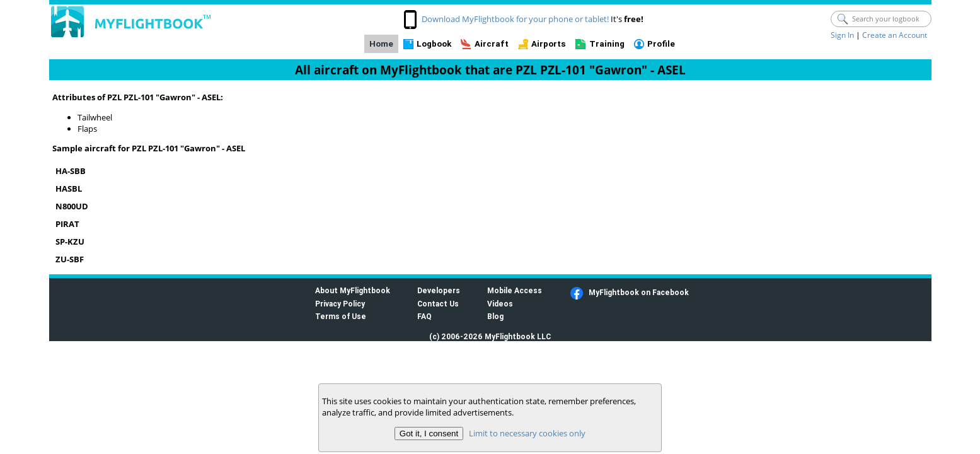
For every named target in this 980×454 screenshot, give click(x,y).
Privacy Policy (340, 304)
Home (381, 44)
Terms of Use (341, 316)
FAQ (424, 316)
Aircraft (492, 44)
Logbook (434, 44)
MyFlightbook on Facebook (639, 292)
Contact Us (438, 304)
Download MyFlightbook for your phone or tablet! (515, 19)
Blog (495, 316)
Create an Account (895, 35)
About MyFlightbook (353, 290)
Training (607, 44)
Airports (549, 44)
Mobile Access (515, 290)
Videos (500, 304)
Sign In (842, 35)
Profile (661, 44)
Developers (439, 290)
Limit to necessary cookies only (527, 433)
